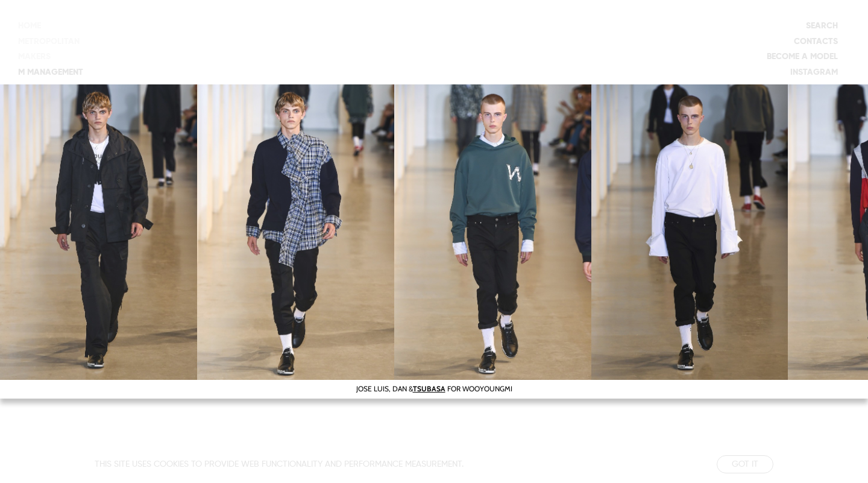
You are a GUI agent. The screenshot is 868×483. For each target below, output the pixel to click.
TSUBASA (429, 389)
